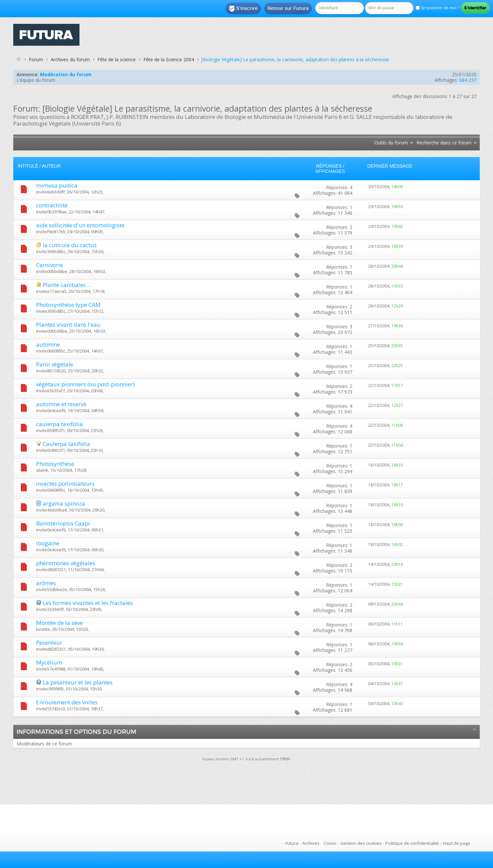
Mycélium (49, 662)
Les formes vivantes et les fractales (88, 603)
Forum (36, 59)
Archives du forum (70, 59)
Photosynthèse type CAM (68, 305)
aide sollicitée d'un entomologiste (80, 225)
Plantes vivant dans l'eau (68, 325)
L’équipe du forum (36, 80)
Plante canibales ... (67, 285)
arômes (46, 583)
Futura (292, 843)
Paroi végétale (55, 364)
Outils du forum (391, 143)
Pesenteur (49, 643)
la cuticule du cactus (70, 245)
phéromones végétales (66, 563)
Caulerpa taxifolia (66, 444)
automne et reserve (61, 404)
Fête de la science (117, 59)
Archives (311, 843)
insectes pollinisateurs (65, 484)
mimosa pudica (57, 185)
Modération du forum (66, 74)
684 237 (468, 80)
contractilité (52, 205)
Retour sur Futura (288, 8)
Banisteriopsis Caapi (63, 523)
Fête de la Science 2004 (169, 59)
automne (48, 344)
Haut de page (457, 843)
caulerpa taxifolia (59, 424)
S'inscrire (243, 9)
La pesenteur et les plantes (78, 682)
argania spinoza (64, 503)
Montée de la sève (59, 623)
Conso (330, 843)
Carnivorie (49, 265)
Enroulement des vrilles (67, 702)
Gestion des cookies (361, 843)
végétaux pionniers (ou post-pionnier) (85, 384)
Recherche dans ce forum (444, 143)
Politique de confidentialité (412, 843)
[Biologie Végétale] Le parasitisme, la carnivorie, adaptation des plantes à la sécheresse (295, 59)
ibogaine (48, 543)
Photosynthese (55, 464)
